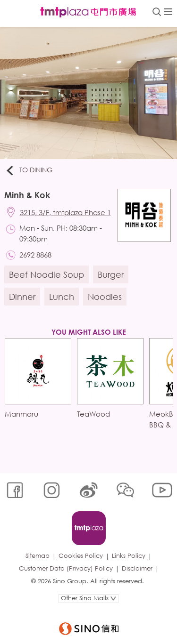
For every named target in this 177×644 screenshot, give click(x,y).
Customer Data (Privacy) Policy (66, 568)
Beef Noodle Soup (46, 274)
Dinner (22, 297)
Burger (111, 274)
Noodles (105, 297)
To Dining (29, 170)
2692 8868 (35, 255)
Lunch (62, 297)
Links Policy (129, 556)
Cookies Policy (81, 556)
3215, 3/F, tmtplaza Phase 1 (65, 212)
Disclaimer (137, 568)
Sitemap (38, 556)
